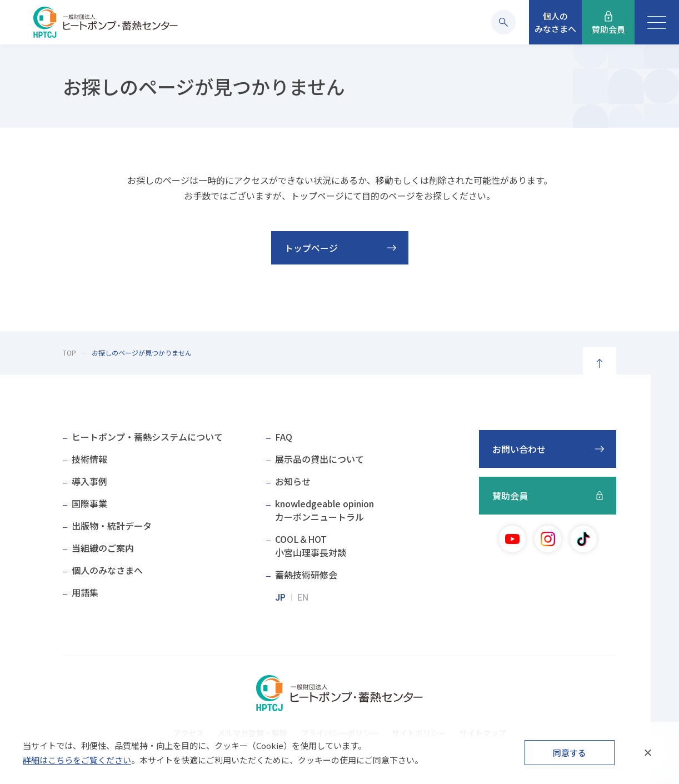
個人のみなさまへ (107, 570)
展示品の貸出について (319, 459)
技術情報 (89, 459)
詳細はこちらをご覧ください (77, 760)
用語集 (85, 592)
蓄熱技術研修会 (306, 575)
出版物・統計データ (112, 526)
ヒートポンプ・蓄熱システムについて (147, 437)
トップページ (311, 248)
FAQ (284, 437)
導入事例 (89, 481)
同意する (570, 753)
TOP (69, 353)
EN (303, 598)
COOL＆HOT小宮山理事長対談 (311, 546)
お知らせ (293, 481)
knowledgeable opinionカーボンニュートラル (324, 510)
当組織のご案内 (103, 548)
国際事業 (89, 503)
